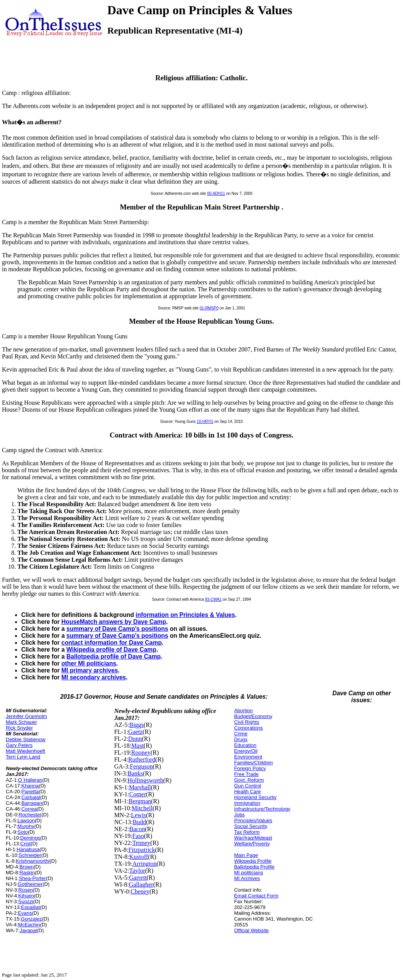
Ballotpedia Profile (254, 867)
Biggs (136, 725)
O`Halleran (30, 780)
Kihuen (26, 896)
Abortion (243, 710)
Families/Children (253, 763)
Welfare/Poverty (252, 844)
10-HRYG (205, 422)
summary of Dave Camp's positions (117, 629)
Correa (29, 809)
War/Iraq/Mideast (253, 838)
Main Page (246, 855)
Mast (137, 746)
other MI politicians (89, 663)
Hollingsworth (145, 780)
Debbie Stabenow (26, 739)
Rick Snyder (19, 728)
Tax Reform (247, 832)
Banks (135, 773)
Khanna (30, 786)
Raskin (27, 873)
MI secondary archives (94, 677)
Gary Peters (19, 745)
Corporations (248, 728)
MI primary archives (90, 670)
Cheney (140, 891)
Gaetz (135, 732)
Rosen (26, 890)
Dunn (135, 739)
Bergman (140, 801)
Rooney (141, 753)
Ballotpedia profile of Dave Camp (113, 656)
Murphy (26, 826)
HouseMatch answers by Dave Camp (114, 622)
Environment (248, 757)
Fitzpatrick (141, 850)
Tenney (141, 843)
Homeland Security (255, 797)
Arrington (145, 864)
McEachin (29, 925)
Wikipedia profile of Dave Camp (111, 650)
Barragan (31, 803)
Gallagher (141, 885)
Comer (138, 794)
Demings (30, 838)
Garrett (138, 878)
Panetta (30, 792)
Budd (140, 822)
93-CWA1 (213, 599)
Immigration (247, 803)
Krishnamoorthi (33, 861)
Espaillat (30, 907)
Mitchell (142, 808)
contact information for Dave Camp (112, 643)
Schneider (30, 855)
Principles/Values (253, 820)
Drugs (241, 739)
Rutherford (142, 759)
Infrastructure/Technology (262, 809)
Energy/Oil (246, 751)
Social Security (251, 826)
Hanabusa (28, 849)
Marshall (140, 787)
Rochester (30, 815)
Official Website (251, 930)
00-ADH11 (216, 193)
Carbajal (30, 797)
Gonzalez (31, 919)
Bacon (137, 829)
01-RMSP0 (209, 308)
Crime (241, 734)
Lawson (26, 820)
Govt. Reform (249, 780)
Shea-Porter (32, 878)
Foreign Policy (250, 768)
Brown (26, 867)
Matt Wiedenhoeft (25, 751)
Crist (26, 844)
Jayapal (28, 930)
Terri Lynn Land (23, 757)
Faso (138, 836)
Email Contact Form (256, 896)
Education (245, 745)
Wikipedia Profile (253, 861)
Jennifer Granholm (26, 716)
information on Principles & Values (185, 615)
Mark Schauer (21, 722)
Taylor (137, 871)
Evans (25, 913)
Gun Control (247, 786)
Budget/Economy (253, 716)
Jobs (239, 815)
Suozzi (26, 901)
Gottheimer (30, 884)
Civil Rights (246, 722)
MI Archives (247, 878)
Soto (23, 832)
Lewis (138, 815)
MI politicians (248, 873)
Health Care (247, 792)
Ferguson (141, 766)
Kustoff (139, 857)
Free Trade (246, 774)
